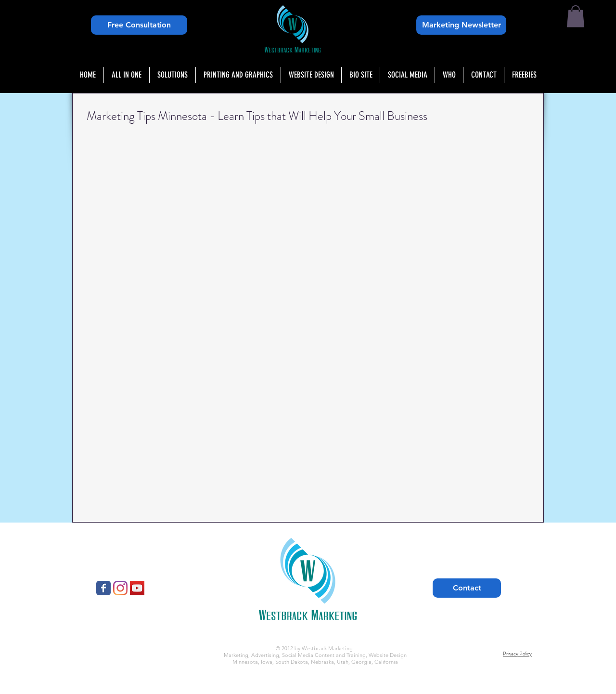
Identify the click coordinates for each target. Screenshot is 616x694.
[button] (576, 16)
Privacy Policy (517, 654)
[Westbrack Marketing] (103, 588)
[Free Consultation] (139, 25)
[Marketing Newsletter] (461, 25)
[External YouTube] (182, 197)
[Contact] (467, 588)
